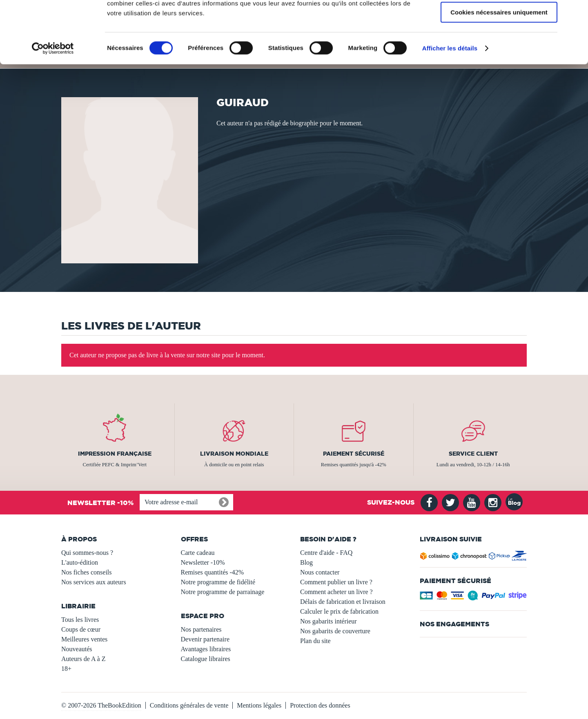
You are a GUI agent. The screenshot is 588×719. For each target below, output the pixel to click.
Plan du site (315, 641)
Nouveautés (77, 649)
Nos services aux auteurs (94, 582)
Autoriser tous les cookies (499, 20)
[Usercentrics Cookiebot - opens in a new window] (53, 104)
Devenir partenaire (205, 639)
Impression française (115, 454)
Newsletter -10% (203, 562)
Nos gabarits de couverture (335, 631)
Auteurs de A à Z (83, 659)
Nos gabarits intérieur (329, 621)
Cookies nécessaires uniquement (499, 68)
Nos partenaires (201, 629)
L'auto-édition (80, 562)
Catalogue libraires (206, 659)
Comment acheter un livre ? (336, 592)
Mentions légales (259, 705)
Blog (306, 562)
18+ (66, 669)
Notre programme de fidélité (218, 582)
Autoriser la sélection (499, 44)
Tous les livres (80, 620)
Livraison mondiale (234, 454)
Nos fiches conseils (87, 572)
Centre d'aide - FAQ (326, 553)
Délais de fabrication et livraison (343, 602)
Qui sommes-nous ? (87, 553)
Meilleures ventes (84, 639)
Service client (473, 454)
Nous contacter (320, 572)
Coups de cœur (81, 629)
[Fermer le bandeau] (575, 13)
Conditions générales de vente (189, 705)
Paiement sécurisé (354, 454)
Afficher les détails (450, 104)
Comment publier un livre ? (336, 582)
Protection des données (320, 705)
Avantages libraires (206, 649)
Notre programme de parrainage (223, 592)
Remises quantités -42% (213, 572)
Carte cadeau (198, 553)
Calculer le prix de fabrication (339, 611)
